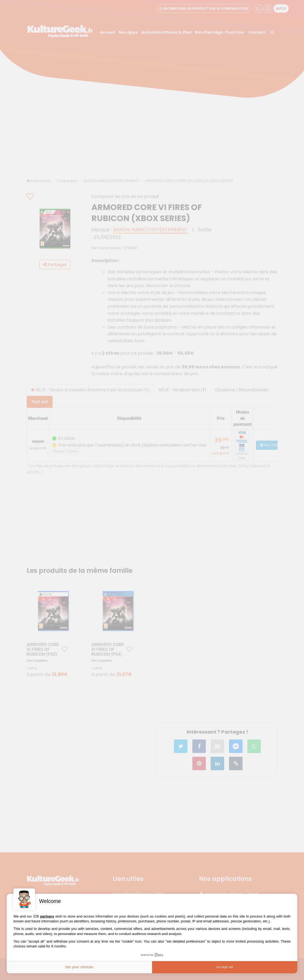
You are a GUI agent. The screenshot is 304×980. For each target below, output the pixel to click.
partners (47, 916)
